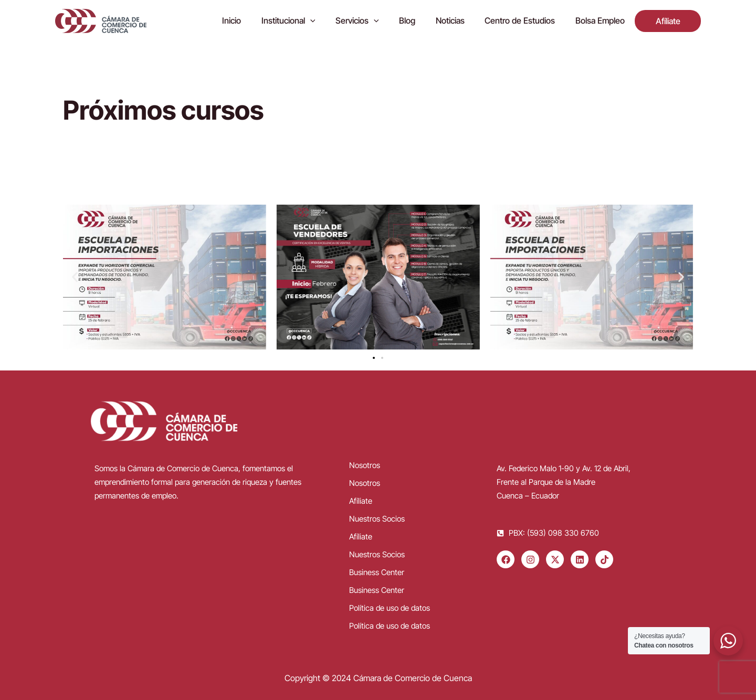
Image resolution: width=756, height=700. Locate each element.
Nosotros (365, 465)
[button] (75, 277)
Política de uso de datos (390, 608)
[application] (333, 21)
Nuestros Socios (377, 519)
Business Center (377, 572)
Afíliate (361, 501)
